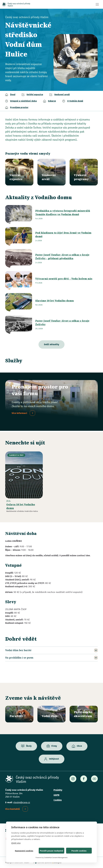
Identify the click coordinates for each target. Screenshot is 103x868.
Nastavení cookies (24, 851)
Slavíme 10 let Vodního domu (55, 301)
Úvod (13, 95)
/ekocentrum (84, 714)
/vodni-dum (51, 714)
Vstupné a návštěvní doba (23, 101)
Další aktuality (51, 344)
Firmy (54, 746)
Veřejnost (54, 759)
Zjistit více (16, 843)
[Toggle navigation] (97, 4)
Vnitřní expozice (35, 95)
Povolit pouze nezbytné (51, 851)
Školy (29, 746)
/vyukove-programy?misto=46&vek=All (84, 172)
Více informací (19, 413)
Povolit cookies (79, 851)
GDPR (56, 795)
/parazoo (19, 714)
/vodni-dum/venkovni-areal (51, 172)
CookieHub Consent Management (56, 857)
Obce (79, 746)
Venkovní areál (62, 95)
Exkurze (52, 101)
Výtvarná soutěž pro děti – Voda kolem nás (64, 279)
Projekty (58, 790)
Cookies (58, 800)
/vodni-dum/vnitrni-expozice (19, 172)
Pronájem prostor (19, 107)
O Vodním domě (75, 101)
